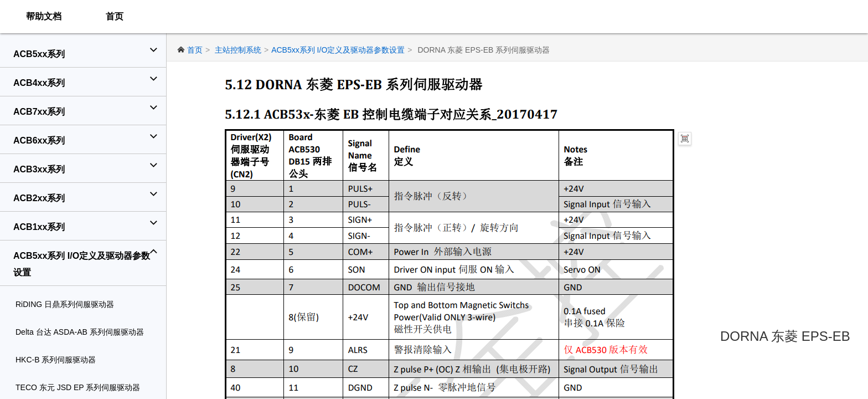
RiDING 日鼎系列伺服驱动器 (65, 304)
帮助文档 (44, 16)
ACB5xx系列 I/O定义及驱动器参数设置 (338, 50)
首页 (115, 16)
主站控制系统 (238, 50)
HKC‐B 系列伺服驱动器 (56, 360)
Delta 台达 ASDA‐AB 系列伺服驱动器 (80, 332)
